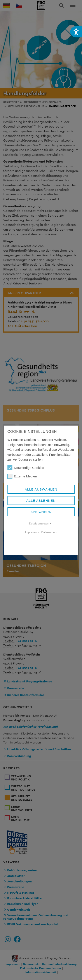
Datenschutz (49, 532)
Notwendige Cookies (26, 468)
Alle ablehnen (41, 501)
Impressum (32, 532)
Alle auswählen (41, 489)
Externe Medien (22, 476)
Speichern (41, 512)
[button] (76, 32)
